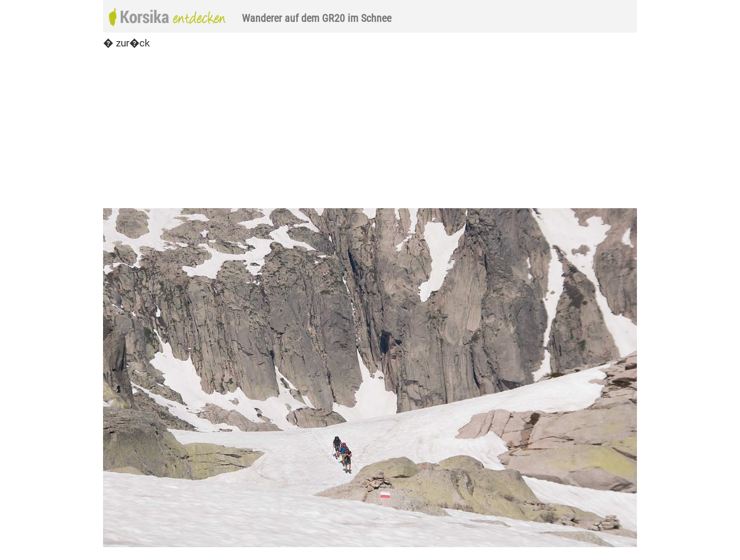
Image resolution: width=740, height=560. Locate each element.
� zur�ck (127, 43)
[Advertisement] (370, 129)
